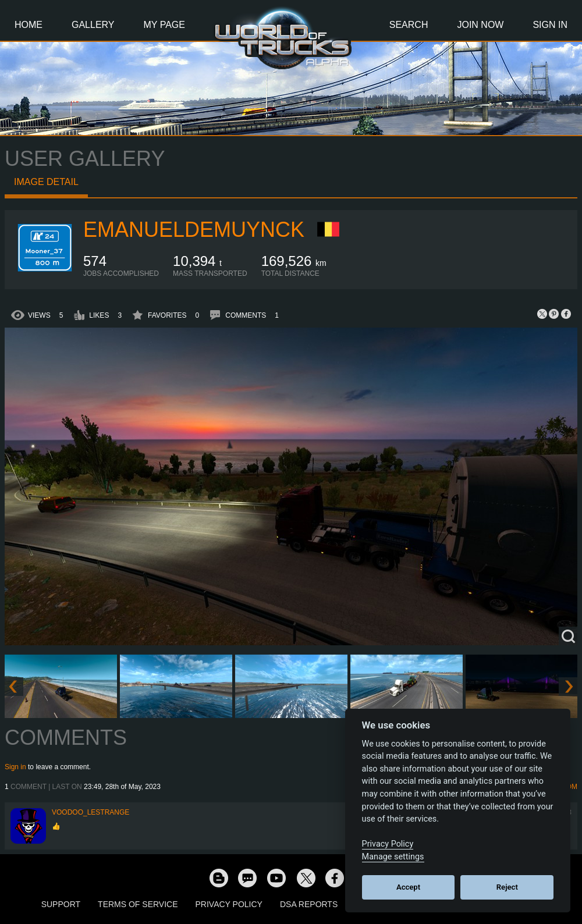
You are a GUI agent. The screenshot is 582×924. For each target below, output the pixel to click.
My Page (164, 25)
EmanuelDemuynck (194, 230)
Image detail (46, 182)
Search (409, 25)
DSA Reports (309, 904)
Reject (507, 887)
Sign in (15, 767)
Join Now (480, 25)
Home (29, 25)
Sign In (550, 25)
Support (61, 904)
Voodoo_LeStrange (91, 812)
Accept (408, 887)
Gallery (93, 25)
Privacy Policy (229, 904)
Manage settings (393, 857)
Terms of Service (138, 904)
